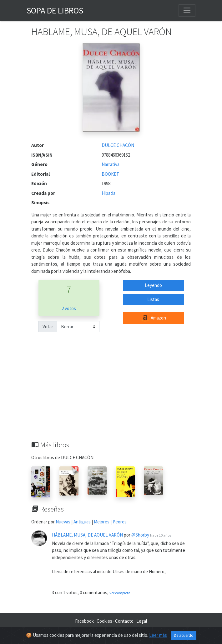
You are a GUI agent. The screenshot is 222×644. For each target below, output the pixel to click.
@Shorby (140, 535)
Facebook (84, 621)
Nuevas (63, 522)
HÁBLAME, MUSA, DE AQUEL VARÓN (87, 535)
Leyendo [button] (153, 285)
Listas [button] (153, 299)
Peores (120, 522)
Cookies (104, 621)
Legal (142, 621)
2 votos (69, 308)
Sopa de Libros (55, 10)
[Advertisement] (111, 394)
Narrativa (111, 164)
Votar (48, 327)
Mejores (102, 522)
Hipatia (108, 193)
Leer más (158, 635)
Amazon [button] (153, 318)
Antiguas (82, 522)
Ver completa (120, 593)
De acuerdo (184, 635)
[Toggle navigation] (187, 10)
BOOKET (110, 174)
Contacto (124, 621)
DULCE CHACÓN (118, 145)
